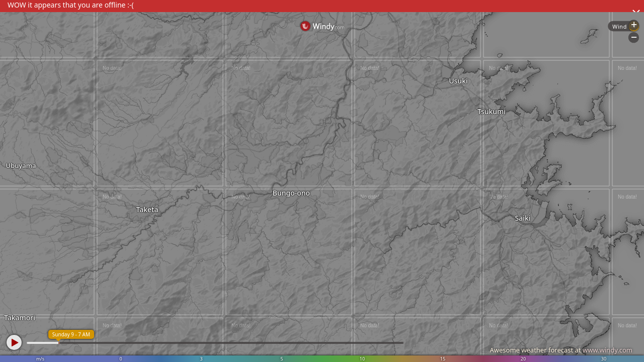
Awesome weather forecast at (561, 350)
